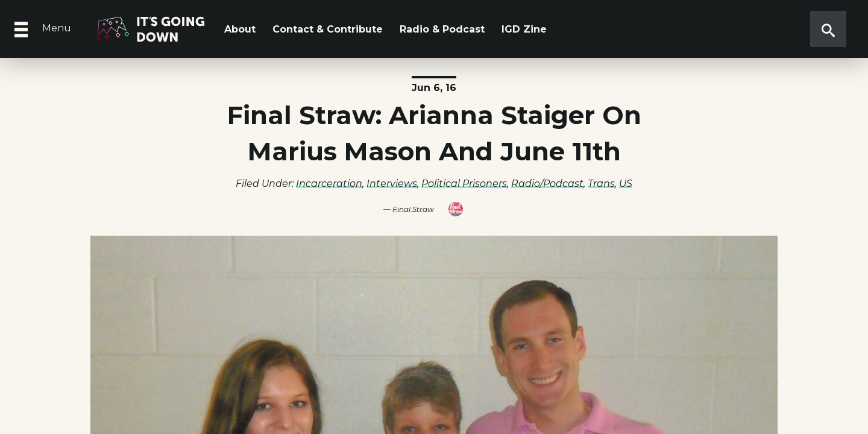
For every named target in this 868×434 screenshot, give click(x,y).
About (240, 29)
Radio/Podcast (547, 184)
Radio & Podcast (442, 29)
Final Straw (413, 209)
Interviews (392, 184)
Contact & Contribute (328, 29)
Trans (601, 184)
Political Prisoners (464, 184)
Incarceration (329, 184)
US (626, 184)
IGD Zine (524, 29)
